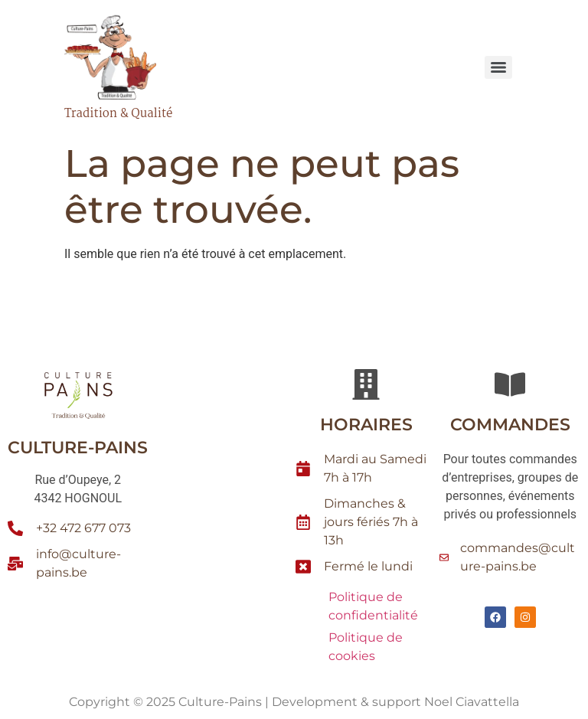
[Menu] (498, 67)
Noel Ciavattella (472, 702)
